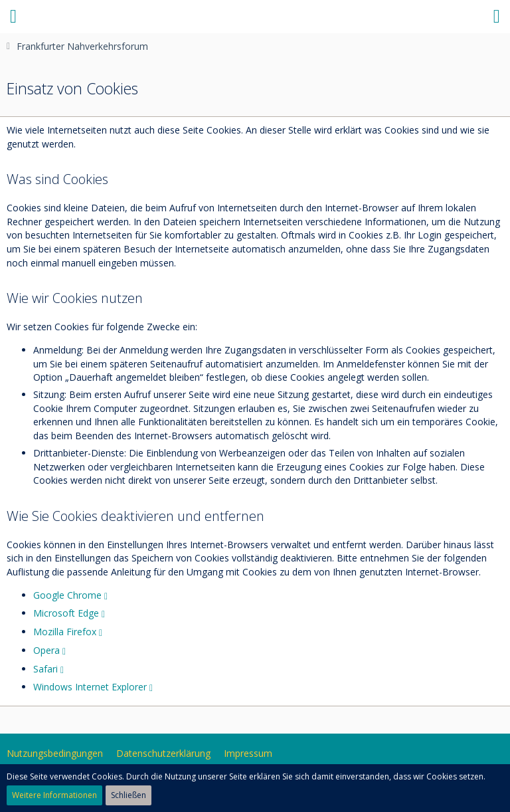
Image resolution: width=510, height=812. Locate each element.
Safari (45, 669)
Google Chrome (67, 595)
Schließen (128, 795)
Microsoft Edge (66, 613)
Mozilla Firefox (65, 632)
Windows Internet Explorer (90, 687)
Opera (46, 650)
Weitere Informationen (54, 795)
